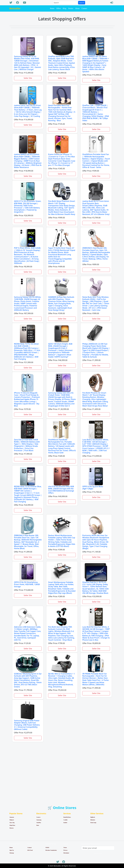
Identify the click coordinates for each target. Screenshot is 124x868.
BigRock (93, 817)
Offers (59, 8)
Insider (65, 823)
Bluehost (93, 820)
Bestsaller (15, 8)
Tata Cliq (12, 823)
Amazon (12, 817)
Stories (71, 8)
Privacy (65, 850)
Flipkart (12, 820)
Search (82, 3)
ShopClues (12, 825)
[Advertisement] (62, 770)
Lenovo (39, 817)
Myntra (12, 828)
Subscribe (98, 853)
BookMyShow (67, 817)
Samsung (39, 820)
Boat (38, 825)
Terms (65, 847)
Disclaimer (66, 853)
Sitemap (12, 853)
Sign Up (12, 850)
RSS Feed (30, 850)
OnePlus (39, 823)
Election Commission (51, 850)
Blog (64, 8)
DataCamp (93, 823)
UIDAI (47, 847)
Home (52, 8)
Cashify (66, 820)
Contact (84, 8)
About (77, 8)
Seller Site (28, 78)
